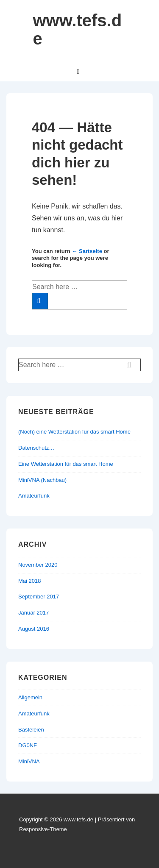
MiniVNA (29, 761)
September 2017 (39, 597)
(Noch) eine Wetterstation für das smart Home (74, 432)
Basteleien (31, 730)
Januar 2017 (33, 613)
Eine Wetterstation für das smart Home (66, 464)
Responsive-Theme (43, 829)
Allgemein (30, 697)
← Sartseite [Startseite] (87, 251)
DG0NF (28, 745)
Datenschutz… (36, 448)
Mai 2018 (29, 581)
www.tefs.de (78, 29)
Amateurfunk (34, 496)
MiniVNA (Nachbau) (42, 480)
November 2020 (38, 565)
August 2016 (34, 629)
